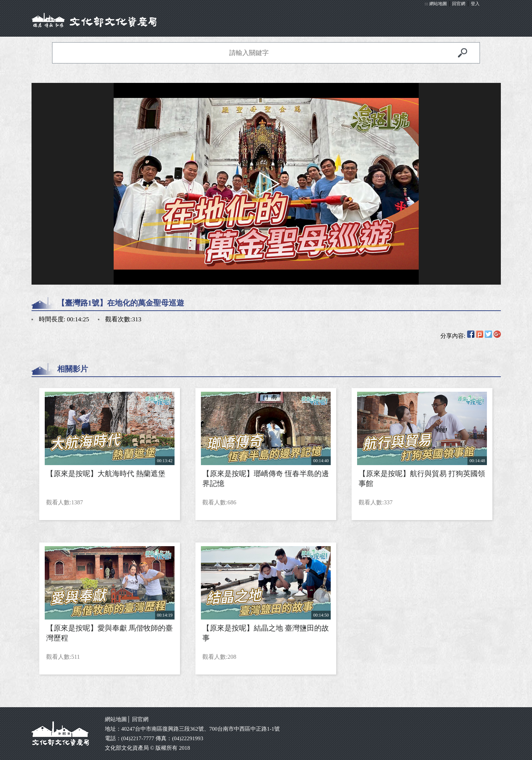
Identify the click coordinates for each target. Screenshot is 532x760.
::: (426, 4)
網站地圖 (438, 4)
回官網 (459, 4)
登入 (475, 4)
